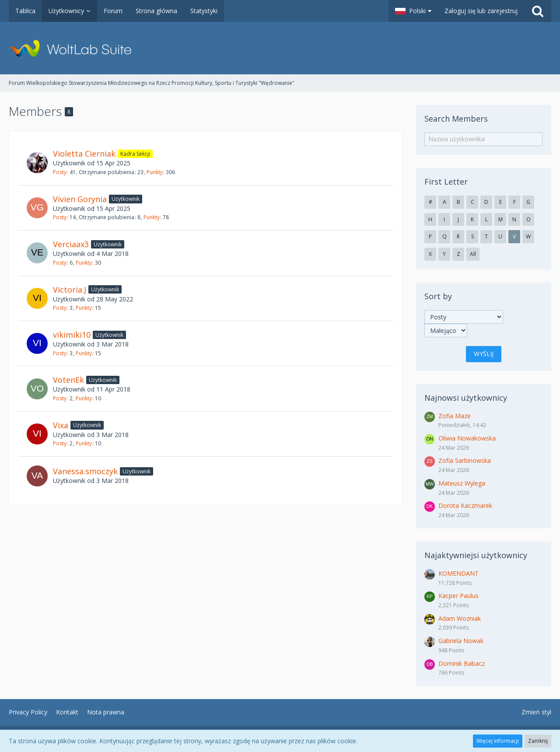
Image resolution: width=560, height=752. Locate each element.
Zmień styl (536, 712)
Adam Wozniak (460, 618)
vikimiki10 (72, 335)
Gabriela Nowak (461, 641)
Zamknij (538, 741)
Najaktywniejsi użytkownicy (476, 555)
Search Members (456, 119)
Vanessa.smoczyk (85, 471)
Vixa (61, 425)
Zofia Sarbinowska (465, 460)
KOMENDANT (458, 573)
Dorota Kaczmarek (465, 505)
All (473, 254)
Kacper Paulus (458, 596)
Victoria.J (70, 290)
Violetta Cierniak (84, 154)
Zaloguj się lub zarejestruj (481, 11)
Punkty (155, 172)
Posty (60, 172)
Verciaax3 (71, 244)
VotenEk (68, 380)
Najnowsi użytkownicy (466, 398)
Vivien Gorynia (80, 199)
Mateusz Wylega (462, 483)
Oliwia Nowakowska (467, 438)
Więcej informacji (498, 741)
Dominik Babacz (462, 663)
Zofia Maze (455, 416)
